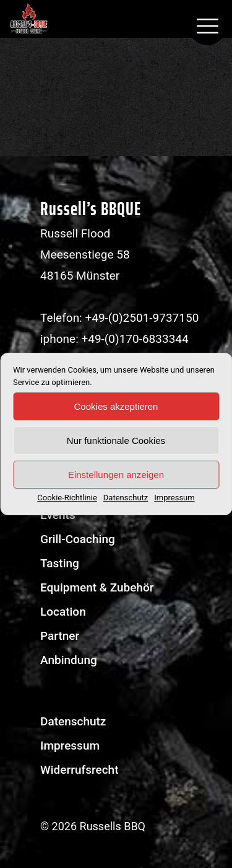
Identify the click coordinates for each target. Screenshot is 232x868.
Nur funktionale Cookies (116, 441)
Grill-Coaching (78, 539)
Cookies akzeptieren (116, 406)
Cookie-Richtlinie (67, 498)
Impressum (174, 498)
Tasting (60, 563)
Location (63, 612)
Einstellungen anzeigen (116, 475)
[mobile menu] (207, 27)
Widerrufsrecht (79, 770)
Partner (60, 636)
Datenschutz (126, 498)
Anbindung (69, 660)
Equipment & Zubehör (97, 587)
